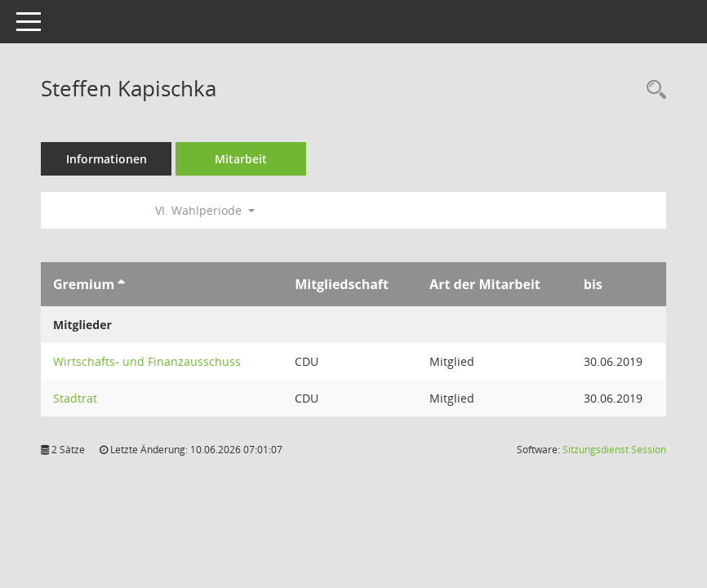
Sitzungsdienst (614, 450)
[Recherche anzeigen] (652, 90)
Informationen (107, 159)
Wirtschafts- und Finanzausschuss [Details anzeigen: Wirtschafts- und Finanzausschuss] (147, 361)
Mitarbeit (241, 159)
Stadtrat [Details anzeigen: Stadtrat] (75, 398)
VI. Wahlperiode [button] (205, 210)
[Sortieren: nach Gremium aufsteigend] (121, 284)
